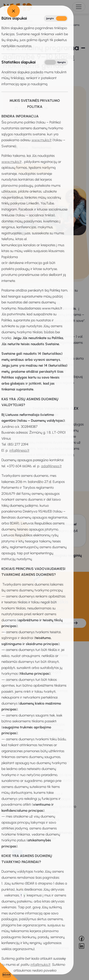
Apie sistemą (14, 661)
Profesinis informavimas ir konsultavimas (57, 685)
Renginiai (27, 21)
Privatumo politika (17, 668)
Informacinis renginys (43, 37)
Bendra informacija (19, 650)
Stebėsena (54, 737)
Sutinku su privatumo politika (32, 632)
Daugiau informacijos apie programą (31, 399)
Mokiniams (12, 750)
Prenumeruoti (64, 623)
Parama (9, 717)
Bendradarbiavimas (19, 702)
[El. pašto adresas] (22, 623)
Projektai (10, 709)
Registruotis (33, 169)
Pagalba (51, 745)
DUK (6, 724)
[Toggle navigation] (79, 7)
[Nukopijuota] (21, 482)
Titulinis (12, 21)
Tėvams (51, 750)
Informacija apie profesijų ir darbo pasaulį (59, 780)
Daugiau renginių (67, 555)
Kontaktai (11, 732)
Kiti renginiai (17, 506)
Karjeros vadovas (17, 762)
